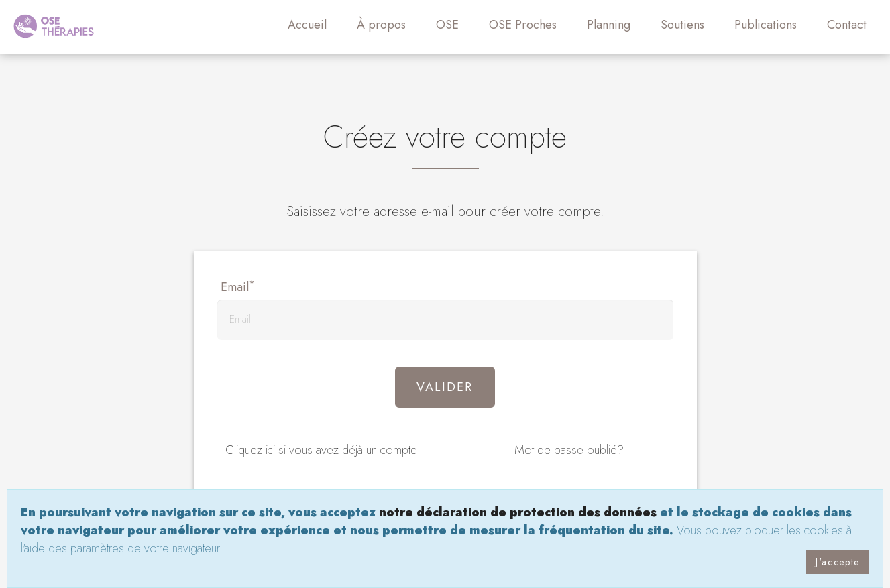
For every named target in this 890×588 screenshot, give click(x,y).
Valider (445, 387)
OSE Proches (523, 25)
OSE (447, 25)
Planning (609, 25)
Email (238, 287)
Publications (766, 25)
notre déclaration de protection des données (518, 512)
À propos (381, 25)
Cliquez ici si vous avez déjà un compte (321, 450)
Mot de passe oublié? (569, 450)
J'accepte (838, 562)
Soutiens (682, 25)
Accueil (307, 25)
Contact (847, 25)
